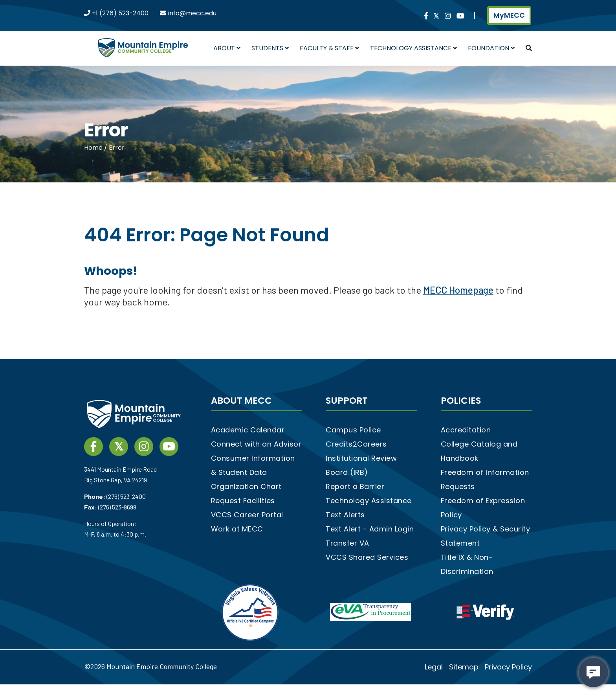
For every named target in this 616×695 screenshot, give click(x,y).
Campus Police (353, 430)
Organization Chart (246, 486)
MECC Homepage (458, 290)
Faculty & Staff (329, 48)
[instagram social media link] (448, 16)
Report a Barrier (355, 486)
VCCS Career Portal (247, 515)
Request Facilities (243, 501)
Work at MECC (237, 529)
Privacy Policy (508, 667)
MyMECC (509, 15)
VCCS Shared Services (367, 557)
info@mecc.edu (192, 13)
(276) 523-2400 (126, 496)
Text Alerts (345, 515)
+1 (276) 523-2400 (119, 13)
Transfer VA (347, 543)
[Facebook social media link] (426, 16)
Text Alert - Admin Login (370, 529)
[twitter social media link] (436, 16)
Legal (434, 667)
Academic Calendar (248, 430)
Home (94, 148)
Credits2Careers (356, 444)
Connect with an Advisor (256, 444)
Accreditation (466, 430)
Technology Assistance (413, 48)
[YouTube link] (460, 16)
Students (270, 48)
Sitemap (464, 667)
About (227, 48)
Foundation (491, 48)
